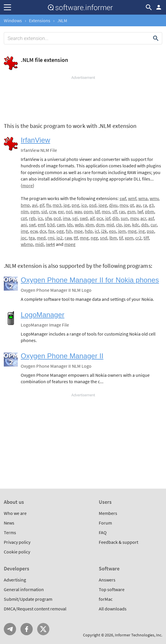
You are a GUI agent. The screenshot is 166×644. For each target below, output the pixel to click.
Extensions (40, 20)
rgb (32, 218)
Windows (13, 20)
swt (32, 225)
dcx (43, 231)
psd (93, 205)
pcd (57, 218)
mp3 (57, 205)
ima (66, 218)
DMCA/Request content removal (35, 609)
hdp (89, 231)
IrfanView (36, 140)
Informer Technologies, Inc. (139, 635)
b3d (51, 225)
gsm (131, 211)
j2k (104, 231)
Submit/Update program (28, 599)
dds (145, 225)
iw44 (50, 244)
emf (41, 225)
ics (40, 218)
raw (68, 238)
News (9, 523)
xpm (129, 238)
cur (154, 225)
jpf (108, 218)
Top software (112, 589)
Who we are (15, 513)
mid (110, 225)
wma (143, 198)
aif (92, 218)
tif (121, 238)
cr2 (138, 238)
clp (119, 225)
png (75, 205)
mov (124, 205)
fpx (51, 231)
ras (122, 211)
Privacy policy (17, 542)
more (27, 185)
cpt (24, 218)
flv (48, 205)
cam (61, 225)
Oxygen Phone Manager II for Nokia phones (90, 280)
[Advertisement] (83, 98)
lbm (113, 238)
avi (35, 205)
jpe (127, 225)
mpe (78, 231)
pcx (100, 218)
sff (115, 211)
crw (52, 211)
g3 (151, 205)
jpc (24, 238)
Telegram (10, 629)
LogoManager (43, 315)
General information (24, 589)
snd (104, 238)
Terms (10, 532)
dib (115, 218)
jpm (122, 231)
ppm (88, 211)
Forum (105, 523)
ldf (97, 211)
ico (84, 205)
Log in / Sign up (159, 7)
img (24, 231)
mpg (132, 231)
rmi (51, 238)
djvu (113, 205)
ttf (76, 238)
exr (61, 211)
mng (84, 238)
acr (143, 218)
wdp (79, 225)
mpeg (70, 244)
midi (39, 244)
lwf (140, 211)
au (138, 205)
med (41, 238)
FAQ (103, 532)
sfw (48, 218)
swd (84, 218)
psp (150, 231)
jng (142, 231)
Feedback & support (119, 542)
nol (69, 211)
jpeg (103, 205)
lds (70, 225)
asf (151, 218)
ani (24, 225)
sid (44, 211)
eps (113, 231)
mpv (134, 218)
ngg (94, 238)
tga (32, 238)
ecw (34, 231)
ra (145, 205)
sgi (75, 218)
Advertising (15, 580)
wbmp (27, 244)
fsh (69, 231)
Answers (107, 580)
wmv (154, 198)
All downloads (113, 609)
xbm (90, 225)
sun (124, 218)
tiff (146, 238)
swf (123, 198)
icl (97, 231)
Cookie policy (17, 552)
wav (78, 211)
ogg (60, 231)
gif (42, 205)
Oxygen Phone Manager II (62, 356)
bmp (25, 205)
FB (27, 629)
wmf (132, 198)
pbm (149, 211)
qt (132, 205)
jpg (66, 205)
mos (106, 211)
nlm (25, 211)
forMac (106, 599)
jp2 (59, 238)
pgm (35, 211)
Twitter (43, 629)
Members (108, 513)
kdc (136, 225)
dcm (100, 225)
